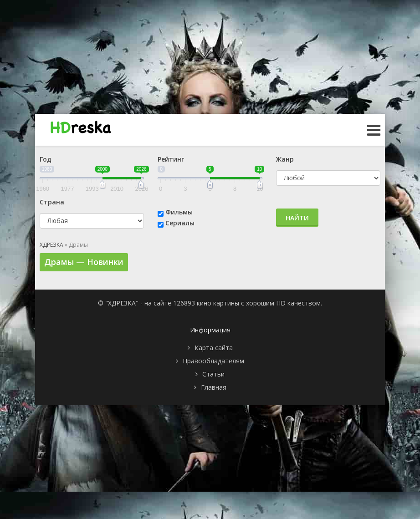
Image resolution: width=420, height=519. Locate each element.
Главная (214, 387)
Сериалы (180, 223)
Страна (52, 202)
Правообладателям (213, 361)
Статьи (213, 374)
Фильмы (179, 212)
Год (46, 159)
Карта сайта (214, 348)
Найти (297, 218)
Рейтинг (171, 159)
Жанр (285, 159)
